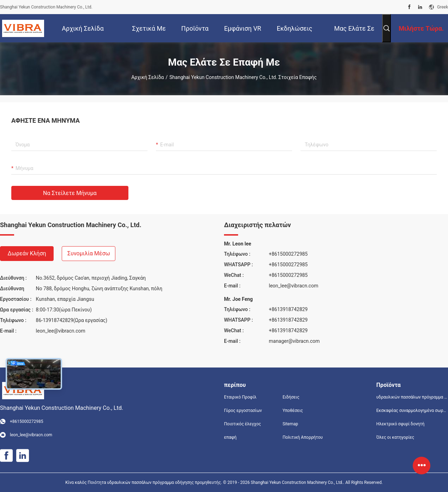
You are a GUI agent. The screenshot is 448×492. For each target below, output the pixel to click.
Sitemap (290, 424)
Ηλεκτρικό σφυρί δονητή (401, 424)
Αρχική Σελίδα (147, 77)
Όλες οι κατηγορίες (395, 437)
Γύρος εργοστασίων (243, 411)
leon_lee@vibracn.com (61, 331)
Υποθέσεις (293, 411)
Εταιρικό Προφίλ (240, 397)
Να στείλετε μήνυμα (70, 193)
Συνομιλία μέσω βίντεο (89, 256)
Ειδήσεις (291, 397)
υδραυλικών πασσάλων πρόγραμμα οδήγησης (412, 397)
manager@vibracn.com (294, 341)
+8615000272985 (288, 254)
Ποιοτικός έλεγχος (243, 424)
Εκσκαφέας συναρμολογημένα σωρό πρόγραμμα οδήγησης (412, 411)
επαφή (230, 437)
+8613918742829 (288, 309)
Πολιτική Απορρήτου (303, 437)
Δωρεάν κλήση (27, 253)
